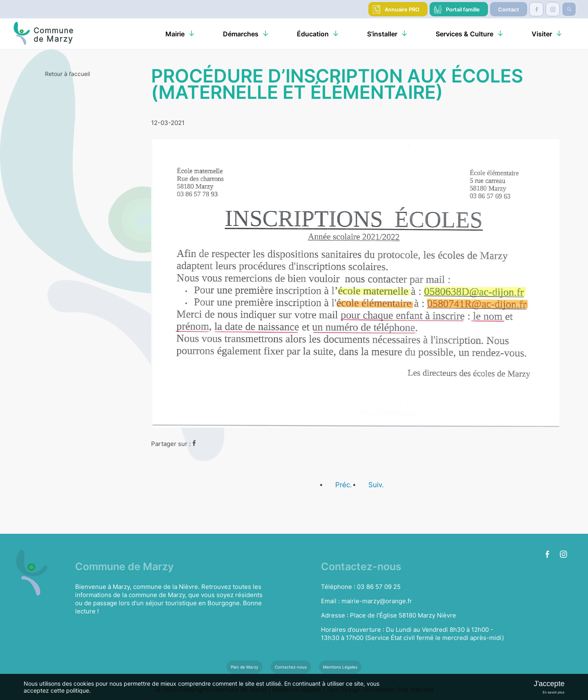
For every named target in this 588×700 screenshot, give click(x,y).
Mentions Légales (340, 667)
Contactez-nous (291, 667)
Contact (509, 9)
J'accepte (549, 684)
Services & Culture (464, 34)
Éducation (313, 34)
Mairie (175, 34)
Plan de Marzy (245, 667)
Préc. (344, 485)
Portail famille (463, 9)
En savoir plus (553, 692)
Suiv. (376, 485)
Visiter (542, 34)
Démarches (241, 34)
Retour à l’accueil (67, 74)
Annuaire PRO (402, 9)
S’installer (382, 34)
